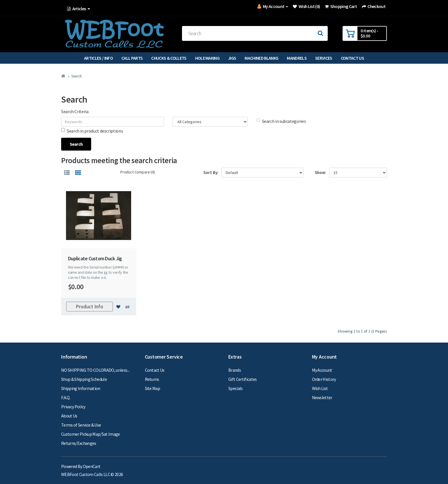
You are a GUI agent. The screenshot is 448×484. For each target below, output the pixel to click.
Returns (152, 379)
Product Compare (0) (138, 172)
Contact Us (352, 58)
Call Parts (132, 58)
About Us (69, 416)
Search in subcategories (281, 121)
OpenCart (92, 466)
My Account (322, 370)
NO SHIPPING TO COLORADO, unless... (95, 370)
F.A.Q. (66, 397)
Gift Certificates (243, 379)
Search (76, 76)
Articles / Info (98, 58)
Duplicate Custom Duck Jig (95, 258)
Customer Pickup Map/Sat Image (91, 434)
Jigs (232, 58)
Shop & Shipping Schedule (84, 379)
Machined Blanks (261, 58)
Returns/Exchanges (79, 443)
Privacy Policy (73, 407)
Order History (324, 379)
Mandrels (297, 58)
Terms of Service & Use (81, 425)
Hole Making (207, 58)
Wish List (320, 388)
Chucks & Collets (169, 58)
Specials (236, 388)
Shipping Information (81, 388)
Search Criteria (75, 111)
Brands (235, 370)
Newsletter (322, 397)
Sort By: (211, 172)
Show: (321, 172)
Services (324, 58)
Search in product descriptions (92, 131)
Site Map (153, 388)
